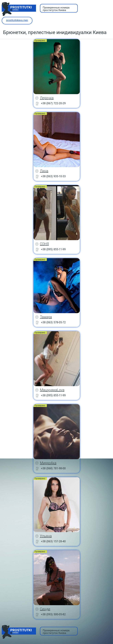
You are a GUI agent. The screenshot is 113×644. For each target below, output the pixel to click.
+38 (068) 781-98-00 (53, 468)
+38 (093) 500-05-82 (53, 614)
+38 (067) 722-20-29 (53, 103)
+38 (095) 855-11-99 (53, 249)
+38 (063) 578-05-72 (53, 322)
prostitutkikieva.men (17, 20)
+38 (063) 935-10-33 (53, 176)
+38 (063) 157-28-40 (53, 541)
